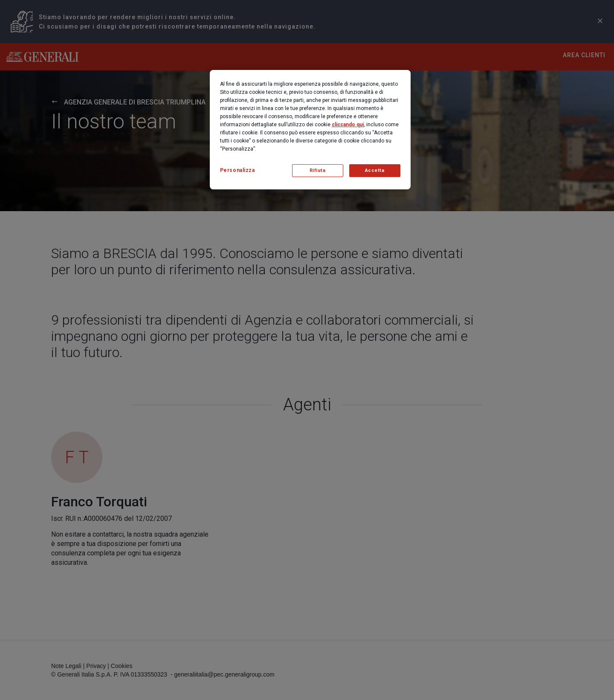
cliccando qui (348, 125)
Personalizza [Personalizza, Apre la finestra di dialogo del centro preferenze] (237, 170)
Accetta (375, 170)
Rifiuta (318, 170)
